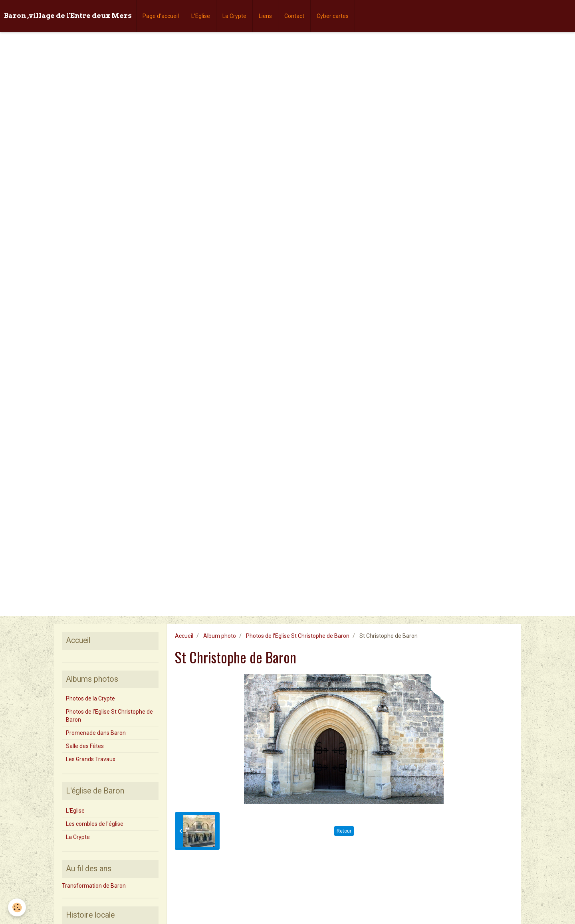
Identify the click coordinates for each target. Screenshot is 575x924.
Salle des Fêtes (85, 746)
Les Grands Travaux (91, 759)
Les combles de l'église (95, 824)
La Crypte (234, 16)
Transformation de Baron (94, 886)
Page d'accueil (161, 16)
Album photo (220, 636)
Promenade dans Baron (96, 733)
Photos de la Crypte (90, 698)
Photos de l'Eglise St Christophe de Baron (298, 636)
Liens (265, 16)
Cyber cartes (333, 16)
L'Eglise (201, 16)
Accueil (184, 636)
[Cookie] (17, 907)
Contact (294, 16)
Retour (344, 831)
